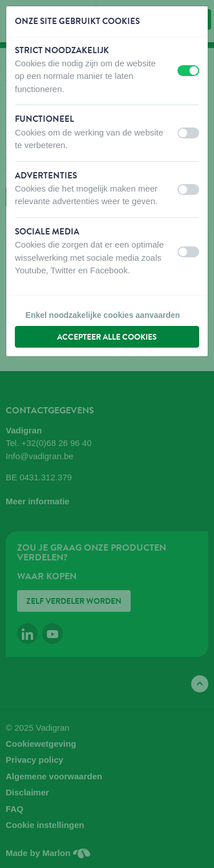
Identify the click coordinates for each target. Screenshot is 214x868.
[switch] (188, 71)
